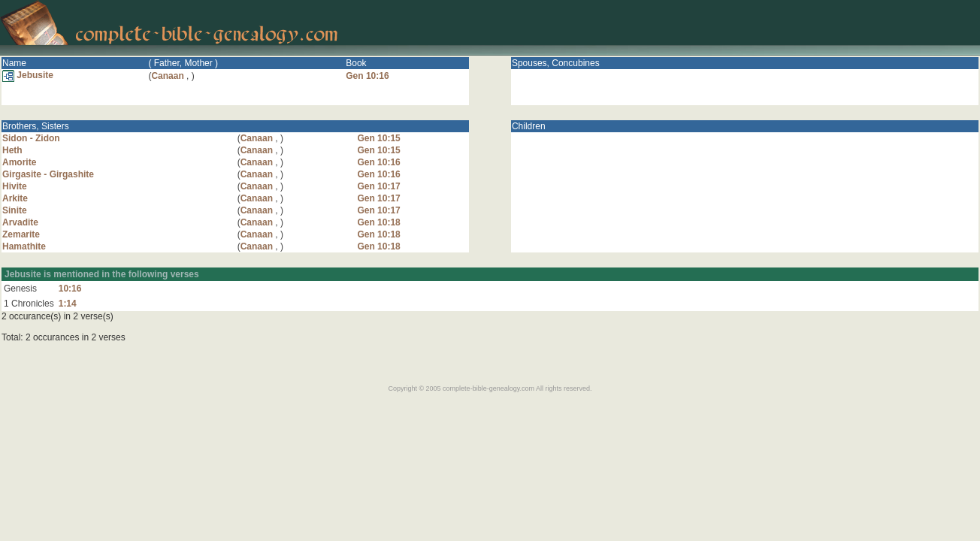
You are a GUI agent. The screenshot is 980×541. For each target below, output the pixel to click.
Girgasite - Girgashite (48, 174)
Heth (12, 150)
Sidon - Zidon (31, 138)
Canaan (167, 76)
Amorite (19, 162)
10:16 (70, 289)
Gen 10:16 (367, 76)
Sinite (15, 210)
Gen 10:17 (378, 186)
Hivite (15, 186)
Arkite (15, 198)
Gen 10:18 (378, 222)
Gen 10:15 (378, 138)
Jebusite (28, 75)
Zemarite (21, 234)
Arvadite (20, 222)
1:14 (68, 304)
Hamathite (24, 246)
